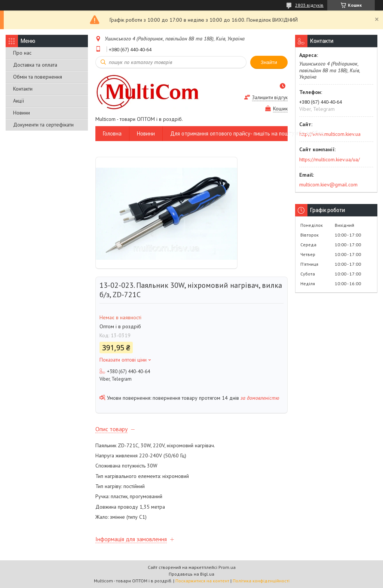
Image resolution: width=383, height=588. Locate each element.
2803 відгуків (309, 5)
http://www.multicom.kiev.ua (330, 134)
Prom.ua (227, 567)
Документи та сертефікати (43, 125)
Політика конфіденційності (261, 581)
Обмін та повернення (38, 77)
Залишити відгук (270, 98)
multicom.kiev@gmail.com (328, 185)
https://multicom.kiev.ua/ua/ (330, 159)
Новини (22, 113)
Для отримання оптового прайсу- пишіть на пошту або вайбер (247, 133)
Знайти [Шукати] (269, 62)
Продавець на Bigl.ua (191, 574)
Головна (112, 133)
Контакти (23, 89)
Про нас (22, 53)
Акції (19, 101)
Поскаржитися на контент (202, 581)
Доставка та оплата (35, 65)
